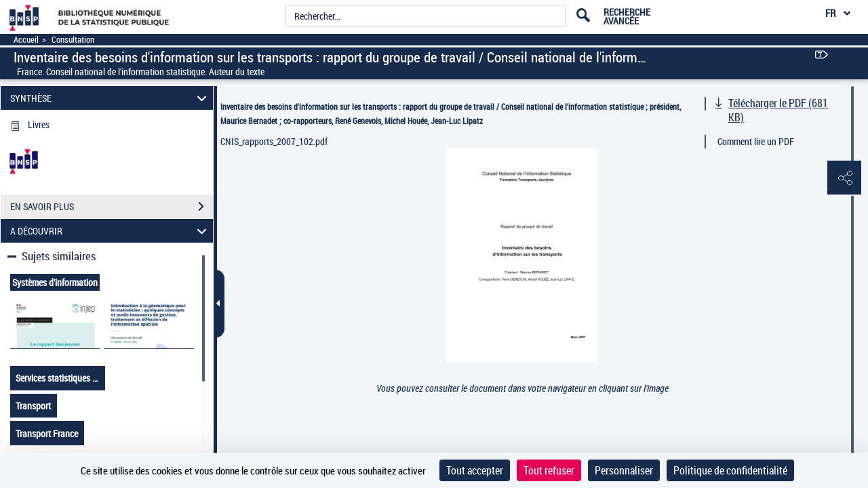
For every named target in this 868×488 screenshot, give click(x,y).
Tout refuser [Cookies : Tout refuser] (549, 470)
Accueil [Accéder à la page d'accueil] (26, 40)
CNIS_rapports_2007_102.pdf (274, 141)
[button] (844, 178)
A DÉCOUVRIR (111, 231)
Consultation (73, 40)
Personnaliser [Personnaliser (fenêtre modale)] (624, 470)
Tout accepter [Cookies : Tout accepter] (475, 470)
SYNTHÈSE (111, 98)
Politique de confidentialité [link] (730, 470)
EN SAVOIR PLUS (112, 207)
